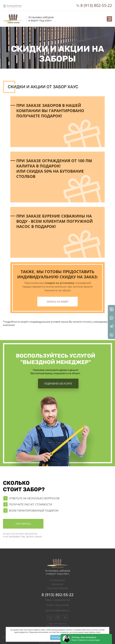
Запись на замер (58, 302)
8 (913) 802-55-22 (95, 5)
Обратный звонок (57, 588)
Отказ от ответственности (51, 643)
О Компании (58, 580)
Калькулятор (13, 6)
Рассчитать (23, 524)
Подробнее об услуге (58, 384)
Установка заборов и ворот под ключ (58, 567)
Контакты (57, 584)
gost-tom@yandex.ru (57, 610)
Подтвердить (58, 637)
